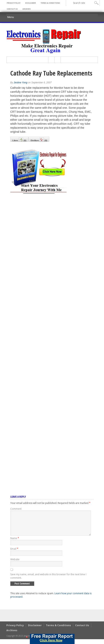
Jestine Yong (21, 83)
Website (15, 564)
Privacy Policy (14, 3)
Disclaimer (31, 3)
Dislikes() (39, 140)
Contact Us (12, 9)
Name (15, 543)
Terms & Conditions (50, 3)
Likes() (19, 140)
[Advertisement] (52, 339)
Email (14, 554)
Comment (16, 509)
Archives (27, 9)
